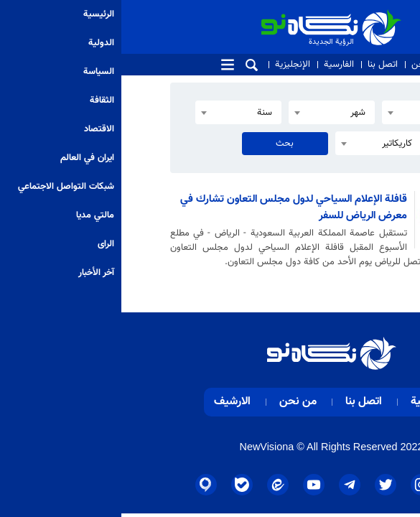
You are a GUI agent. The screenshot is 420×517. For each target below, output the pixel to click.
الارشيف (111, 402)
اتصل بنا (261, 65)
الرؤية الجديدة (248, 15)
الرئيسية (308, 402)
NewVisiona (146, 447)
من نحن (306, 65)
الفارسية (218, 65)
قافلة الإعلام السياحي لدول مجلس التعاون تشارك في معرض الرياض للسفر (172, 207)
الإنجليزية (171, 65)
